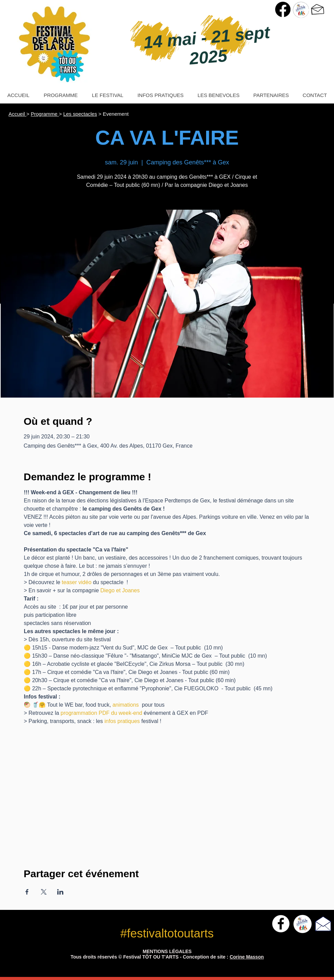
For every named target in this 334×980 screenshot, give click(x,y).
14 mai (172, 41)
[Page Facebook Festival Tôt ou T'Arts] (283, 9)
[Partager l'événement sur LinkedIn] (60, 892)
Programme (45, 114)
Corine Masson (247, 957)
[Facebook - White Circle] (281, 924)
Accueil (18, 114)
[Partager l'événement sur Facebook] (27, 892)
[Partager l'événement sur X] (44, 892)
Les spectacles (80, 114)
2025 (208, 57)
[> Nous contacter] (318, 9)
